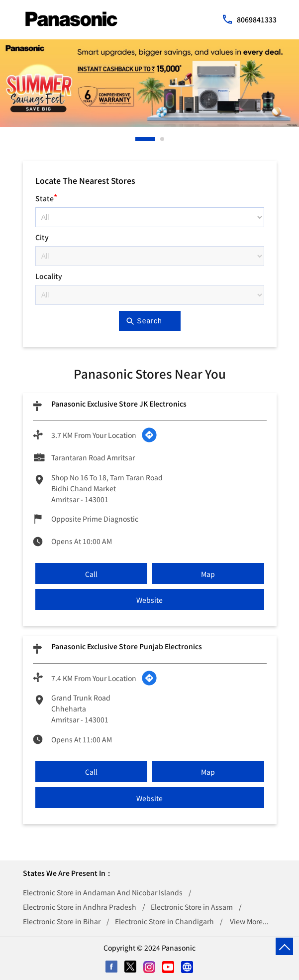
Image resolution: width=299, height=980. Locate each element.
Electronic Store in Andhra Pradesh (80, 907)
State (46, 197)
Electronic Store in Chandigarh (164, 921)
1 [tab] (138, 139)
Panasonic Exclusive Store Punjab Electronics (127, 646)
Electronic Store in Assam (192, 907)
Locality (49, 276)
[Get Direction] (149, 435)
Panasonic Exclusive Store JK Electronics (119, 404)
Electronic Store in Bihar (62, 921)
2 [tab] (163, 139)
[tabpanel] (149, 83)
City (42, 237)
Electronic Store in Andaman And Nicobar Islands (103, 892)
